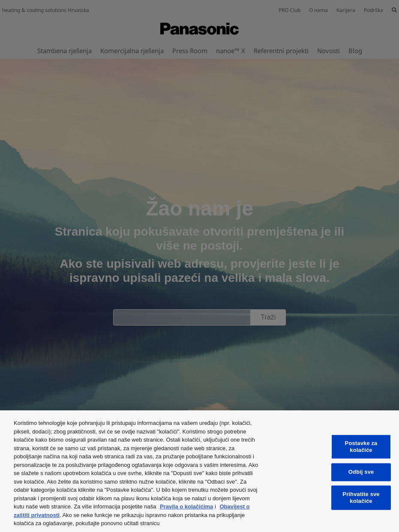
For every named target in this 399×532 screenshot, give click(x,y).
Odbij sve (361, 472)
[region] (199, 471)
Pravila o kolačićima (186, 507)
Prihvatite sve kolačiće (361, 498)
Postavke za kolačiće (361, 447)
